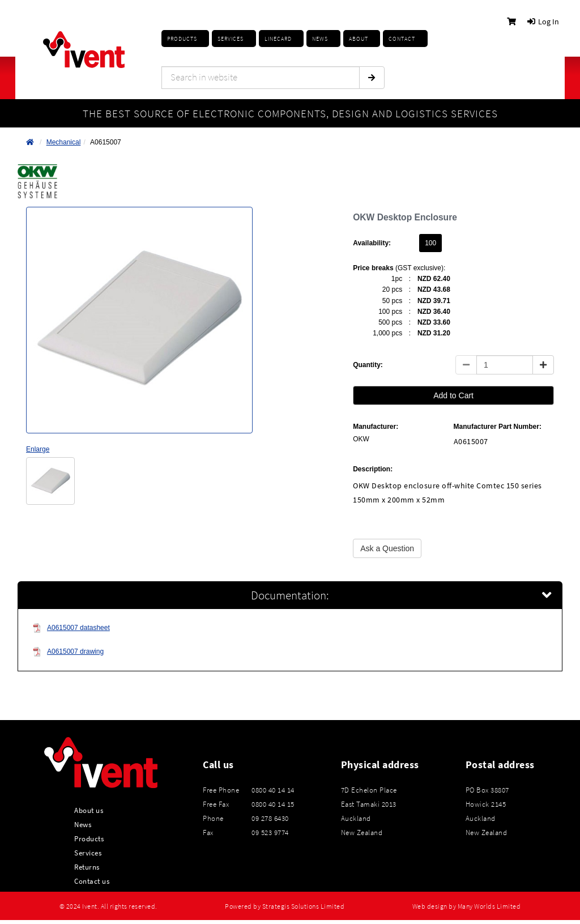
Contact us (92, 881)
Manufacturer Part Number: (498, 427)
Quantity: (368, 365)
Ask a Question (387, 548)
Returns (87, 867)
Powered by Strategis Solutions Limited (285, 906)
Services (88, 853)
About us (89, 810)
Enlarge (38, 449)
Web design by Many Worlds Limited (467, 906)
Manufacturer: (376, 427)
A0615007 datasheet (71, 628)
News (83, 824)
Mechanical (64, 142)
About (359, 39)
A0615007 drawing (68, 652)
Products (182, 39)
